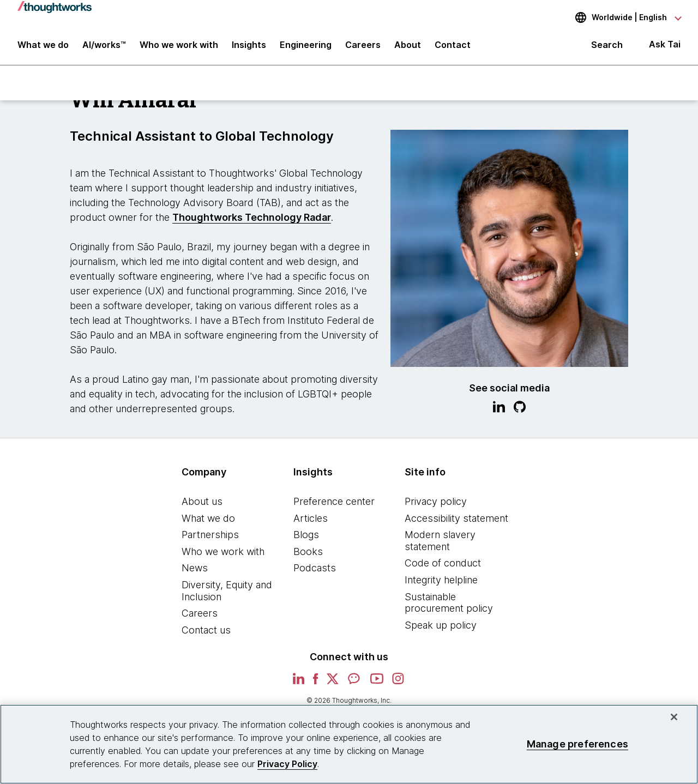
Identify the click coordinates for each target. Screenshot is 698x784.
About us (202, 501)
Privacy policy (436, 501)
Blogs (306, 535)
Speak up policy (441, 625)
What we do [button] (43, 45)
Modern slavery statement (440, 541)
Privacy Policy (287, 764)
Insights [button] (249, 45)
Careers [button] (363, 45)
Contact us (206, 630)
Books (308, 551)
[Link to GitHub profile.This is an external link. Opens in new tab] (520, 408)
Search (607, 45)
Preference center (334, 501)
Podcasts (315, 568)
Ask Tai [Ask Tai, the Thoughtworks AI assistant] (665, 44)
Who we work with (223, 551)
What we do (208, 518)
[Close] (674, 717)
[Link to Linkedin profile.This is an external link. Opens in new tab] (499, 408)
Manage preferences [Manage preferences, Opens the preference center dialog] (577, 744)
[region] (349, 744)
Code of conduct (443, 563)
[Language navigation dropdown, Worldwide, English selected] (621, 17)
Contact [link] (453, 45)
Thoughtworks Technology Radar (252, 217)
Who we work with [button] (179, 45)
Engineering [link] (306, 45)
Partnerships (210, 535)
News (195, 568)
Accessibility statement (456, 518)
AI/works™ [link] (104, 45)
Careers (200, 613)
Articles (311, 518)
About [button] (408, 45)
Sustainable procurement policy (449, 603)
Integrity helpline (441, 580)
